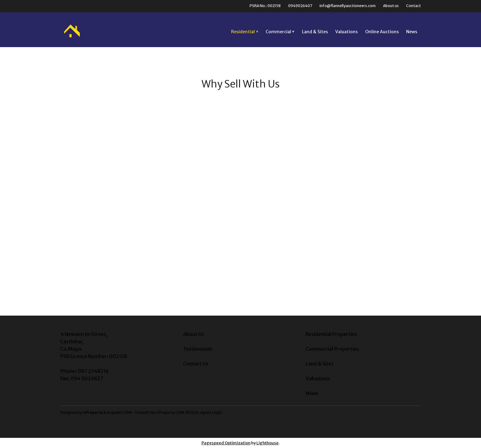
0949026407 (300, 6)
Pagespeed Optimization (226, 443)
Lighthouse (267, 443)
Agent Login (211, 412)
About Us (194, 334)
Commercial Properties (332, 349)
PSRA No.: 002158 (265, 6)
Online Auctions (382, 32)
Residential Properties (331, 334)
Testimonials (198, 349)
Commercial (278, 32)
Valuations (346, 32)
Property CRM (171, 412)
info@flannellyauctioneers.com (348, 6)
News (412, 32)
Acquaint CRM (119, 412)
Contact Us (196, 364)
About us (391, 6)
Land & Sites (315, 32)
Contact (414, 6)
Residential (243, 32)
